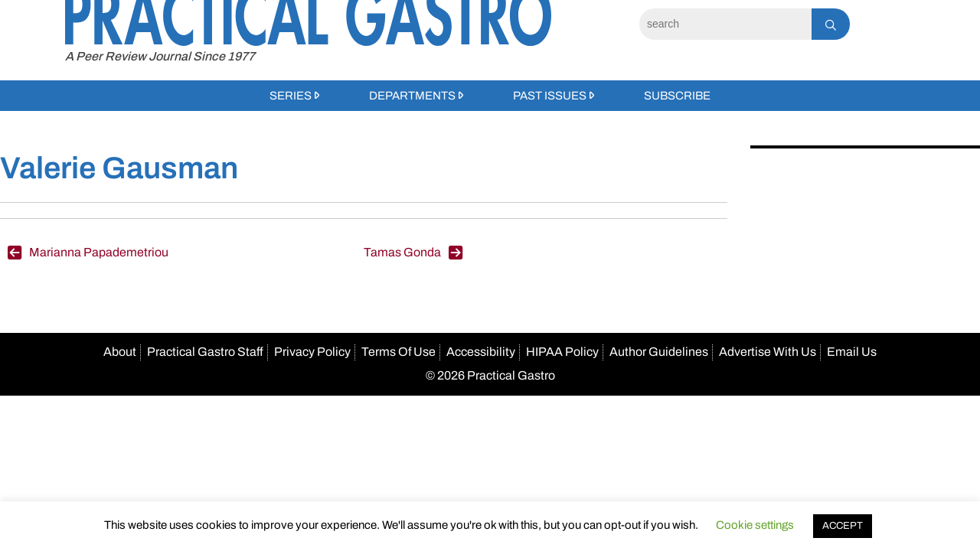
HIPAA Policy (562, 352)
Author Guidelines (659, 352)
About (120, 352)
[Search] (725, 24)
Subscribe (677, 96)
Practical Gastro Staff (205, 352)
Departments (412, 96)
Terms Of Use (399, 352)
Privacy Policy (312, 352)
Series (291, 96)
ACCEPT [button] (843, 526)
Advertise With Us (768, 352)
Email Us (852, 352)
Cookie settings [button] (755, 525)
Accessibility (481, 352)
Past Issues (550, 96)
